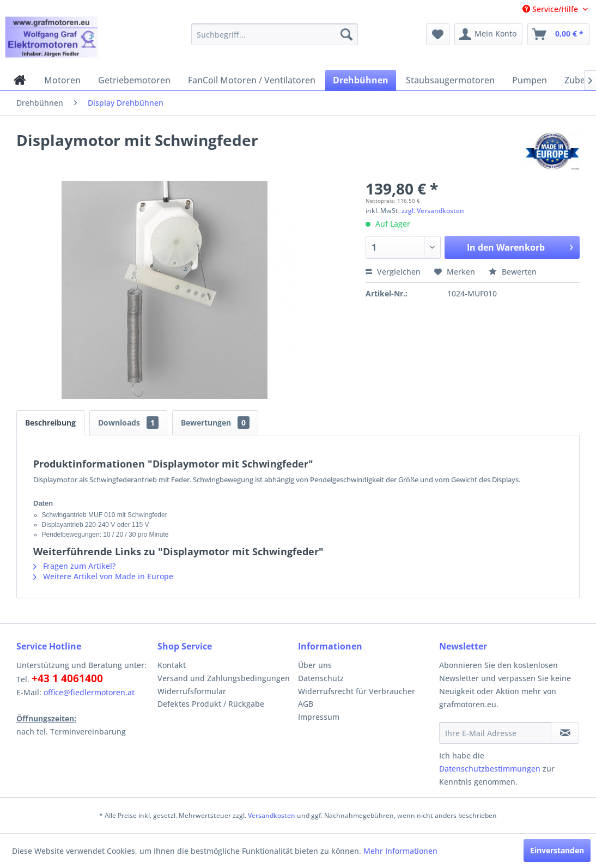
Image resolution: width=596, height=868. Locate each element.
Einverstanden (557, 850)
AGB (306, 704)
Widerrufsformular (192, 691)
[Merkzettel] (438, 34)
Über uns (315, 665)
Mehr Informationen (400, 851)
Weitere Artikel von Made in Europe (103, 576)
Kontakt (172, 665)
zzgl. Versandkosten (433, 211)
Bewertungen (215, 423)
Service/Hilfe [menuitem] (551, 9)
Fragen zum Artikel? (74, 566)
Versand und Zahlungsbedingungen (224, 678)
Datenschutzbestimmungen (490, 769)
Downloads (128, 423)
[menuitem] (275, 34)
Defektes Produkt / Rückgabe (211, 704)
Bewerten (513, 272)
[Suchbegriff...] (275, 34)
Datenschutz (321, 678)
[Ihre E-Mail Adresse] (495, 733)
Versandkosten (272, 815)
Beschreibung (50, 423)
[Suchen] (346, 34)
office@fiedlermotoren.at (89, 692)
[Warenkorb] (558, 34)
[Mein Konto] (488, 34)
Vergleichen (393, 272)
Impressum (319, 717)
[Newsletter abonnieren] (565, 733)
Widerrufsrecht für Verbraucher (357, 691)
